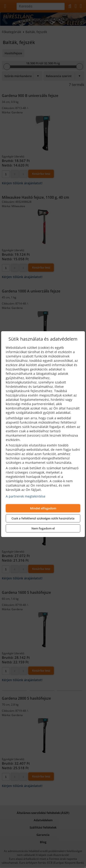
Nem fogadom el (43, 528)
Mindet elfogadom (43, 508)
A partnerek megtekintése (26, 496)
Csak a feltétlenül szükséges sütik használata (43, 518)
